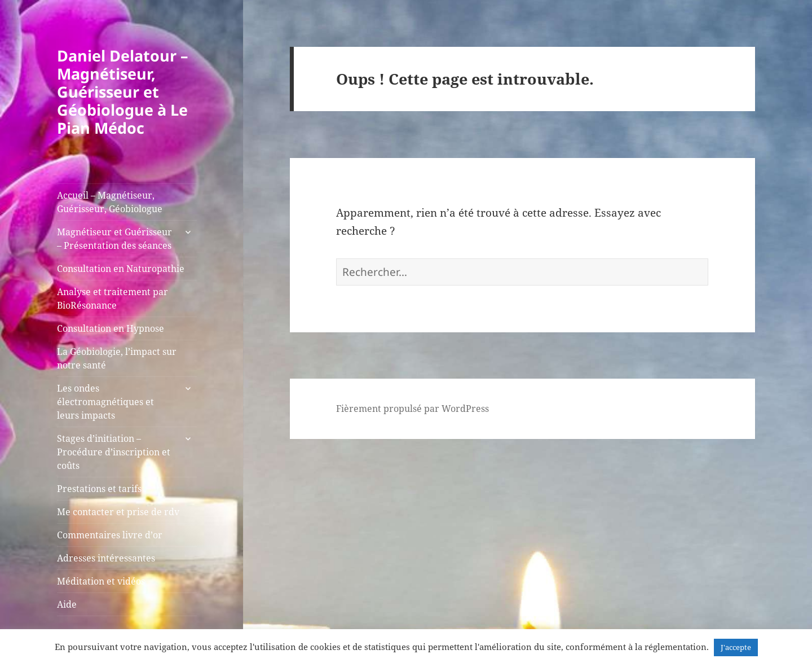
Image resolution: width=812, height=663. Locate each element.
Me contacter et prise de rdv (118, 512)
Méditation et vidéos (101, 581)
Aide (67, 604)
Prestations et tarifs (99, 489)
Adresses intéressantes (106, 558)
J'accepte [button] (736, 647)
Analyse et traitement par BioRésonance (112, 298)
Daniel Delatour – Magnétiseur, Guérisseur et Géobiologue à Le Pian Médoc (123, 92)
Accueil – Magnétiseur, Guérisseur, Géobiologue (110, 202)
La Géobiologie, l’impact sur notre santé (117, 358)
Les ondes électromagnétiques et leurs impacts (105, 402)
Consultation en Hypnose (111, 328)
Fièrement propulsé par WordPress (412, 409)
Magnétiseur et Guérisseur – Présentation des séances (114, 239)
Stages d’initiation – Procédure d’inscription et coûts (114, 452)
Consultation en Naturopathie (121, 269)
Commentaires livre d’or (110, 535)
